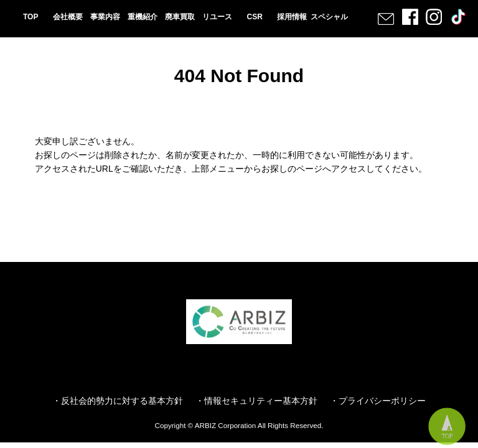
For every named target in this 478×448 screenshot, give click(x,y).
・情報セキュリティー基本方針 (256, 401)
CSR (255, 17)
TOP (30, 17)
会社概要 (68, 17)
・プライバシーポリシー (378, 401)
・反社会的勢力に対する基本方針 (118, 401)
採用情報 (292, 17)
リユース (217, 17)
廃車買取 (180, 17)
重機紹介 (143, 17)
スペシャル (329, 17)
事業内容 (105, 17)
